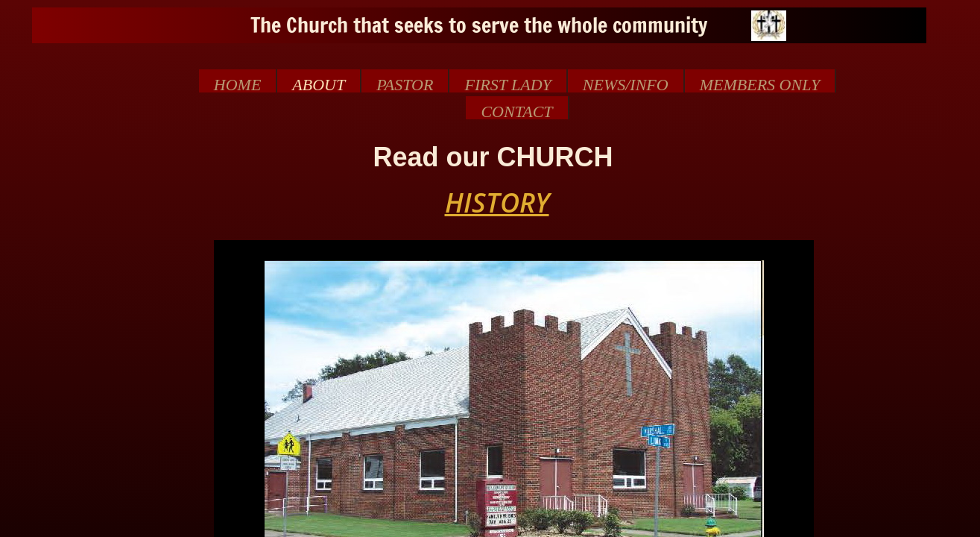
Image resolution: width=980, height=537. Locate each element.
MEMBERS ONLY (760, 84)
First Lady (508, 84)
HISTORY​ (497, 202)
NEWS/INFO (626, 84)
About (319, 84)
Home (238, 84)
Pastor (405, 84)
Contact (516, 111)
